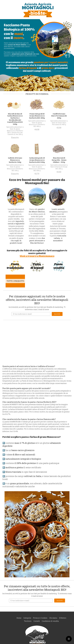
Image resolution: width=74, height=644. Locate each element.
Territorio (28, 621)
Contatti (37, 621)
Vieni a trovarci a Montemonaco (37, 256)
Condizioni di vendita (50, 621)
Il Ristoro (63, 618)
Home (19, 618)
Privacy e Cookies (40, 618)
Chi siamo (53, 618)
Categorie (27, 618)
